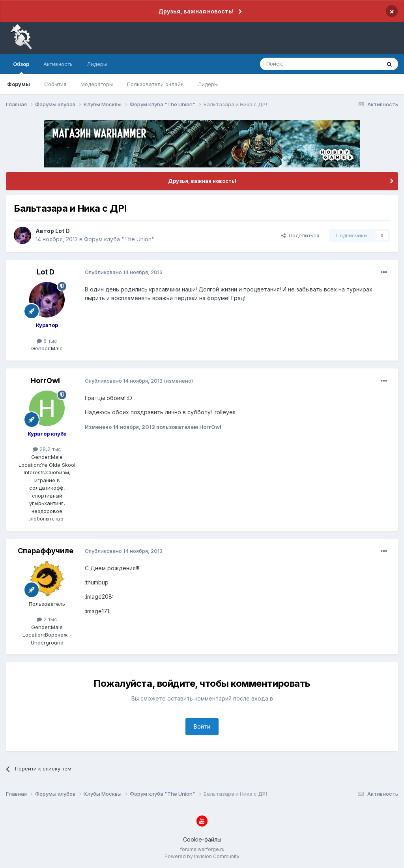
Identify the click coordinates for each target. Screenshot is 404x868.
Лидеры (208, 84)
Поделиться (300, 235)
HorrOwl (45, 380)
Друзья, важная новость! (196, 11)
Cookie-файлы (202, 839)
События (55, 84)
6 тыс (47, 341)
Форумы (19, 84)
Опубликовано (124, 272)
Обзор (21, 68)
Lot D (63, 231)
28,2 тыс (47, 449)
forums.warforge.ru (202, 849)
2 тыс (47, 619)
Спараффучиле (46, 551)
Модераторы (97, 84)
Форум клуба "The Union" (119, 239)
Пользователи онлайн (155, 84)
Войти (202, 726)
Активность (58, 64)
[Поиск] (302, 64)
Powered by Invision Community (202, 856)
